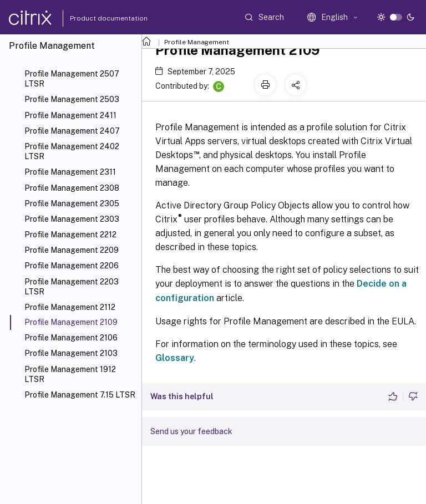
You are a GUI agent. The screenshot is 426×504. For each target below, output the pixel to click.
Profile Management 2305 (72, 203)
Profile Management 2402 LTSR (72, 151)
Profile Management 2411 (70, 115)
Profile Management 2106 (71, 338)
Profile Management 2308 (72, 188)
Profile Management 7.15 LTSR (80, 395)
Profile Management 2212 (70, 235)
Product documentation (95, 18)
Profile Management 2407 (72, 131)
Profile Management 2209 (72, 250)
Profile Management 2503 (72, 99)
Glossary (175, 358)
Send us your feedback (191, 431)
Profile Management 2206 (72, 266)
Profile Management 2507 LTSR (72, 79)
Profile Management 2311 (70, 172)
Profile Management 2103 (71, 353)
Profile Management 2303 (72, 219)
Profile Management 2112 (70, 307)
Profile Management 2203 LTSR (72, 287)
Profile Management (197, 42)
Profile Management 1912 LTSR (70, 374)
